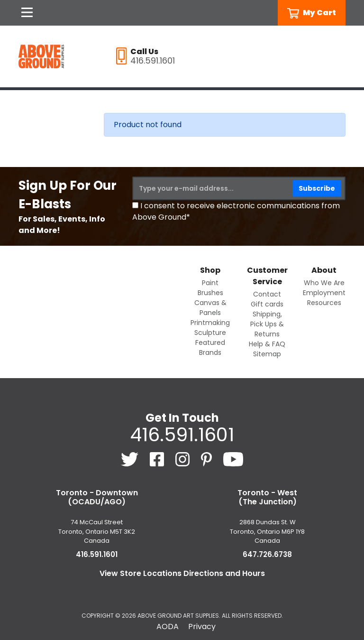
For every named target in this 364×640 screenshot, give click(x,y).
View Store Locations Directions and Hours (182, 573)
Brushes (210, 293)
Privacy (202, 626)
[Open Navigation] (27, 13)
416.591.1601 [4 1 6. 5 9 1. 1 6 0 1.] (182, 435)
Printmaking (210, 323)
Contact (267, 294)
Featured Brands (210, 348)
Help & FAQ (267, 344)
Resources (324, 303)
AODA (168, 626)
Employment (324, 293)
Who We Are (324, 283)
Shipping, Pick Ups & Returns (267, 324)
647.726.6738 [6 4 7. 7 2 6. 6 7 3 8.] (267, 554)
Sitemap (267, 354)
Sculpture (210, 333)
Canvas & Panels (210, 308)
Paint (210, 283)
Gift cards (267, 304)
